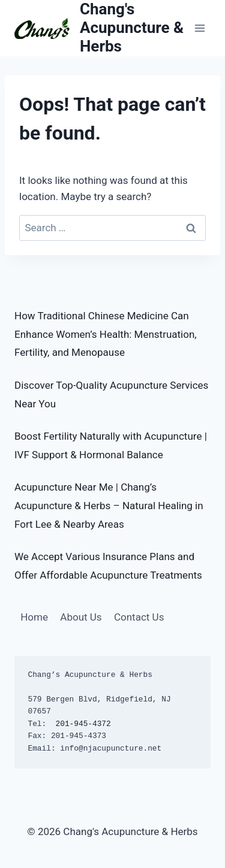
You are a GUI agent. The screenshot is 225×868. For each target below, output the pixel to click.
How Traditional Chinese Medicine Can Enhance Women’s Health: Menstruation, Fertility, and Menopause (106, 334)
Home (34, 617)
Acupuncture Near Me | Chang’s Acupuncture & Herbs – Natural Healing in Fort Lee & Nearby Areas (109, 505)
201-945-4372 (83, 724)
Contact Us (139, 617)
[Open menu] (199, 28)
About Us (81, 617)
